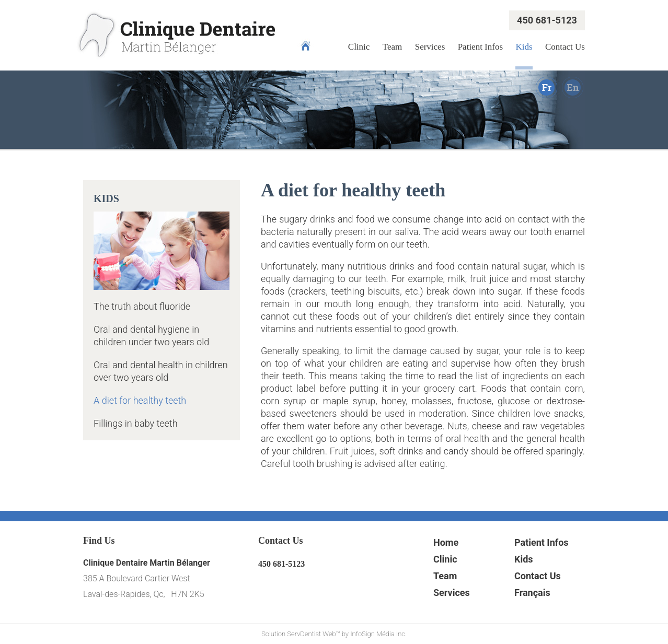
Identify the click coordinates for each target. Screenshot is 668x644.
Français (532, 593)
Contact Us (565, 47)
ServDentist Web (311, 634)
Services (430, 47)
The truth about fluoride (142, 306)
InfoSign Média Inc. (378, 634)
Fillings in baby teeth (136, 423)
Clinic (359, 47)
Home (446, 542)
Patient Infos (480, 47)
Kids (524, 47)
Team (393, 47)
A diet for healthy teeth (140, 400)
